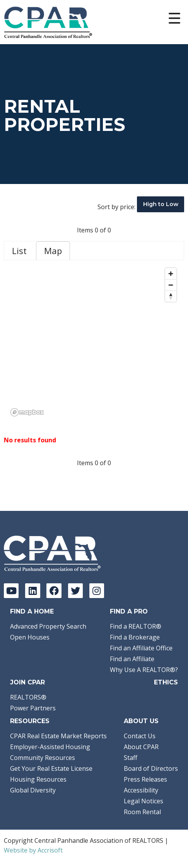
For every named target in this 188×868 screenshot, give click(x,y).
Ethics (166, 682)
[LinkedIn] (32, 591)
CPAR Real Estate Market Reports (58, 736)
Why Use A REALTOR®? (144, 670)
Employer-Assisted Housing (50, 747)
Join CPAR (27, 682)
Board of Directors (151, 768)
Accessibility (141, 790)
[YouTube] (11, 591)
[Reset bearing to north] (171, 296)
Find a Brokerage (135, 637)
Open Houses (30, 637)
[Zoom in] (171, 274)
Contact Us (140, 736)
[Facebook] (54, 591)
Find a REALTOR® (136, 626)
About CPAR (141, 747)
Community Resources (43, 758)
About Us (141, 721)
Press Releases (145, 779)
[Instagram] (97, 591)
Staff (131, 758)
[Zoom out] (171, 285)
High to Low (161, 204)
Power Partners (33, 708)
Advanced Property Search (48, 626)
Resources (30, 721)
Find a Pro (129, 611)
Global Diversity (33, 790)
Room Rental (142, 812)
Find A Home (32, 611)
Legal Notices (144, 801)
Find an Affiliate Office (141, 648)
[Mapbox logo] (27, 412)
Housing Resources (38, 779)
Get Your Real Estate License (51, 768)
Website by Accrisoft (33, 850)
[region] (94, 342)
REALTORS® (28, 697)
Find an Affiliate (132, 659)
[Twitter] (75, 591)
